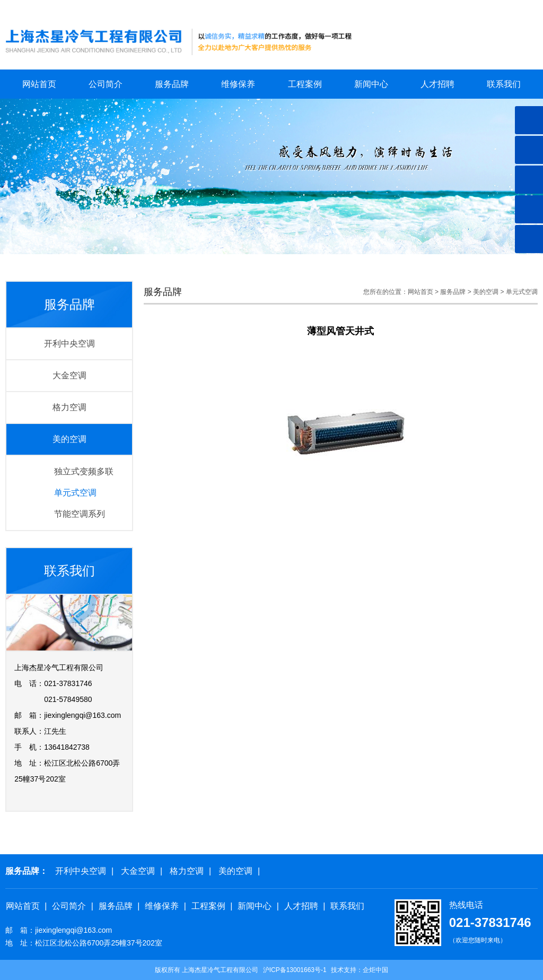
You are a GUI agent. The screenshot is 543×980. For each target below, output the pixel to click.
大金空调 (69, 375)
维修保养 (238, 84)
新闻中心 (371, 84)
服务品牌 (172, 84)
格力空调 (69, 407)
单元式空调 (75, 493)
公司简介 (106, 84)
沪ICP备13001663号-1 (295, 970)
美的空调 (69, 439)
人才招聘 (437, 84)
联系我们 (525, 8)
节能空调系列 (80, 514)
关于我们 (487, 8)
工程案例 (305, 84)
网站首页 (450, 8)
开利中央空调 (69, 344)
